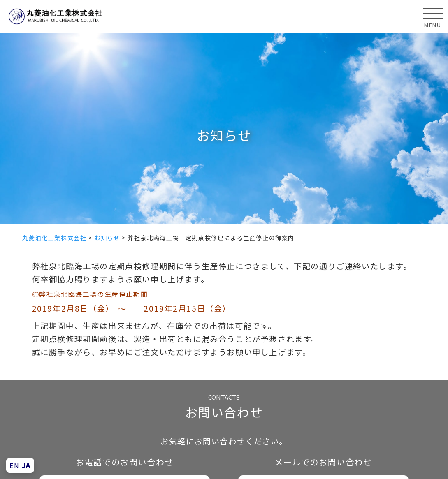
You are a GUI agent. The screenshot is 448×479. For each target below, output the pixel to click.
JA (26, 465)
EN (14, 465)
